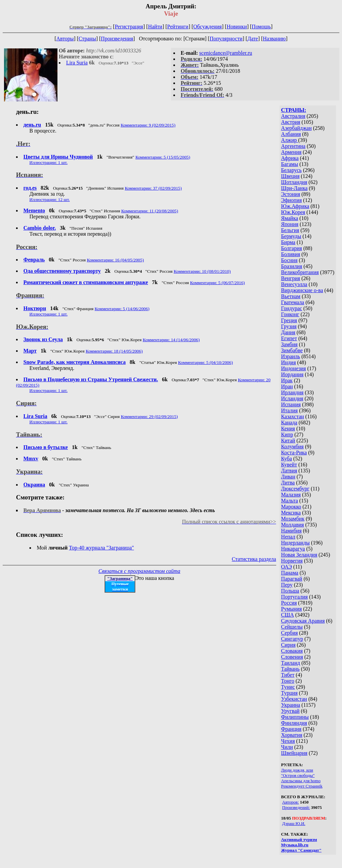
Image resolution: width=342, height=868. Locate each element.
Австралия (293, 116)
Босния (289, 260)
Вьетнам (291, 296)
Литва (288, 483)
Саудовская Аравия (303, 621)
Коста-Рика (294, 453)
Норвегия (292, 561)
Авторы (65, 39)
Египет (289, 338)
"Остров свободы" (298, 775)
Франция (291, 729)
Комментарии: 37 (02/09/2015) (153, 188)
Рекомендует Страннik (302, 786)
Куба (287, 459)
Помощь (261, 27)
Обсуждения (208, 27)
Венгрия (291, 278)
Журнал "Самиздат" (301, 850)
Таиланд (291, 663)
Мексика (291, 513)
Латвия (289, 471)
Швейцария (294, 753)
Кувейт (289, 465)
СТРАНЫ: (294, 110)
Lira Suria (77, 63)
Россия (289, 603)
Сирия (288, 645)
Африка (290, 158)
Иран (287, 386)
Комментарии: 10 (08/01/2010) (202, 271)
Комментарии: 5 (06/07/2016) (217, 283)
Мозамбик (293, 519)
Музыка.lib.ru (295, 845)
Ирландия (292, 392)
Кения (288, 428)
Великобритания (300, 272)
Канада (289, 422)
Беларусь (292, 170)
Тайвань (290, 669)
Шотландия (294, 182)
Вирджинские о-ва (302, 290)
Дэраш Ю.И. (294, 823)
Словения (292, 657)
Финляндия (294, 723)
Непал (288, 537)
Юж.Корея (293, 212)
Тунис (288, 687)
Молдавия (293, 525)
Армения (291, 152)
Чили (287, 747)
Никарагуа (293, 549)
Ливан (288, 477)
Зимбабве (292, 350)
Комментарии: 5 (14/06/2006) (122, 309)
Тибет (288, 675)
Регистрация (129, 27)
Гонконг (290, 314)
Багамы (290, 164)
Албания (291, 134)
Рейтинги (178, 27)
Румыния (292, 609)
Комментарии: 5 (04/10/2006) (205, 362)
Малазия (291, 495)
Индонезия (294, 368)
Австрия (291, 122)
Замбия (289, 344)
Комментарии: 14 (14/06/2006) (171, 340)
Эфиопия (292, 200)
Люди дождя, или (297, 770)
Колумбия (293, 447)
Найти (155, 27)
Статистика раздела (254, 559)
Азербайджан (297, 128)
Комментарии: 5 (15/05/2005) (163, 157)
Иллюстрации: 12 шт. (50, 199)
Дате (253, 39)
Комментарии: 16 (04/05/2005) (115, 260)
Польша (290, 591)
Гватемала (293, 302)
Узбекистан (294, 699)
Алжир (290, 140)
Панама (290, 573)
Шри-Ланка (294, 188)
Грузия (289, 326)
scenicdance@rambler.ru (226, 53)
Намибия (291, 531)
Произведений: (296, 807)
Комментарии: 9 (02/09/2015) (148, 125)
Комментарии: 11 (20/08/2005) (150, 211)
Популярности (226, 39)
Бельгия (290, 230)
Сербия (290, 633)
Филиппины (295, 717)
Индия (289, 362)
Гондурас (292, 308)
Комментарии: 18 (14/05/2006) (114, 351)
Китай (288, 441)
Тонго (288, 681)
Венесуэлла (294, 284)
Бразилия (292, 266)
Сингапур (292, 639)
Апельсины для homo (301, 781)
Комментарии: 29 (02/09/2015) (149, 416)
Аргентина (293, 146)
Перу (287, 585)
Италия (290, 410)
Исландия (292, 398)
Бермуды (291, 236)
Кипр (287, 435)
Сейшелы (292, 627)
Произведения (117, 39)
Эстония (291, 194)
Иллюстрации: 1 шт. (48, 162)
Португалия (295, 597)
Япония (290, 224)
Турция (289, 693)
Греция (289, 320)
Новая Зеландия (299, 555)
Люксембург (295, 489)
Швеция (290, 176)
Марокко (291, 507)
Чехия (288, 741)
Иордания (292, 374)
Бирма (288, 242)
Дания (288, 332)
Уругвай (290, 711)
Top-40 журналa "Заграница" (102, 548)
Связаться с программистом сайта (139, 571)
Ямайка (290, 218)
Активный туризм (299, 839)
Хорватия (292, 735)
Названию (274, 39)
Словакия (292, 651)
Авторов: (291, 802)
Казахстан (293, 416)
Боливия (291, 254)
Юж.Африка (295, 206)
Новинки (237, 27)
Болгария (292, 248)
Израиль (291, 356)
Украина (291, 705)
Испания (291, 404)
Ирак (287, 380)
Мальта (290, 501)
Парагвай (292, 579)
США (288, 615)
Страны (87, 39)
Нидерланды (296, 543)
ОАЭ (287, 567)
